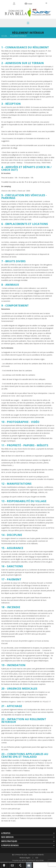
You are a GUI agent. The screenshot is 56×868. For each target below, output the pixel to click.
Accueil (4, 36)
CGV (37, 858)
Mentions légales (25, 858)
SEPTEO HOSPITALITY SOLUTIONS (33, 860)
